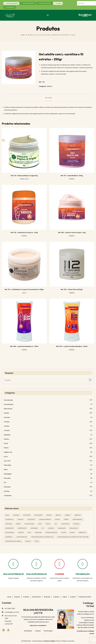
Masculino (7, 478)
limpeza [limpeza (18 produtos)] (51, 528)
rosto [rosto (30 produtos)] (64, 532)
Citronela (7, 417)
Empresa (17, 597)
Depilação (7, 435)
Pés (5, 482)
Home (23, 35)
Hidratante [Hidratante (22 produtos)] (10, 528)
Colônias (7, 422)
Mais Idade (7, 465)
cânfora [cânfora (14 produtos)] (9, 524)
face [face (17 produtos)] (40, 524)
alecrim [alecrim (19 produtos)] (16, 515)
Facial (22, 179)
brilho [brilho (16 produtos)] (58, 515)
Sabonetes (7, 487)
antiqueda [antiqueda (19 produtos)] (38, 515)
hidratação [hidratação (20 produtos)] (22, 528)
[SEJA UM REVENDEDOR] (36, 564)
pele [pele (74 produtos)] (30, 532)
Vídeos (65, 597)
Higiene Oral (8, 452)
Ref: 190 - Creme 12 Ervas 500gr (72, 289)
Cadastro (56, 597)
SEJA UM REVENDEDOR (36, 574)
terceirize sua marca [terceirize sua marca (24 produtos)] (13, 541)
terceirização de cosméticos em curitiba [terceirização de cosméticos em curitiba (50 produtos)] (73, 537)
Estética (31, 35)
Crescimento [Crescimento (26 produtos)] (77, 519)
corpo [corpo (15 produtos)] (57, 519)
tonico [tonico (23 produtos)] (28, 541)
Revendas (47, 597)
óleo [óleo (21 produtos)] (37, 541)
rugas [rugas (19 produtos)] (72, 532)
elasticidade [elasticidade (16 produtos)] (29, 524)
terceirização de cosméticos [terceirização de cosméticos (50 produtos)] (42, 537)
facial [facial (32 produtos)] (48, 524)
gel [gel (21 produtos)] (56, 524)
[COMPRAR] (60, 564)
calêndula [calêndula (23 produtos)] (9, 519)
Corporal (7, 430)
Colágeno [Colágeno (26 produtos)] (31, 519)
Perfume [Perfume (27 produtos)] (38, 532)
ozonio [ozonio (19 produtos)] (21, 532)
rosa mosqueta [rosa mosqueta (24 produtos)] (52, 532)
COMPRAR (60, 574)
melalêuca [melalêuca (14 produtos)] (74, 528)
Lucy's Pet (7, 461)
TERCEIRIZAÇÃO (83, 574)
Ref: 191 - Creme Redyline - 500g (72, 176)
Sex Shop (7, 491)
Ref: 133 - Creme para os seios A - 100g (24, 232)
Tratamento (8, 495)
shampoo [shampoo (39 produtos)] (9, 537)
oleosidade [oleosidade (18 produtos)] (10, 532)
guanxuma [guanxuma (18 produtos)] (65, 524)
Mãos (6, 469)
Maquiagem (8, 474)
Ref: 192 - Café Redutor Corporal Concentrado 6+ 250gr (24, 289)
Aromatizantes (9, 404)
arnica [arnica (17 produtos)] (49, 515)
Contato (73, 597)
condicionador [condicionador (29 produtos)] (45, 519)
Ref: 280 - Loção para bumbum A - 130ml (24, 346)
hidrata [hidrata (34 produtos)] (76, 524)
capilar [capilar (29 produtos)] (20, 519)
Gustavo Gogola (50, 641)
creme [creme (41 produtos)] (66, 519)
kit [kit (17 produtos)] (43, 528)
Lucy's (27, 179)
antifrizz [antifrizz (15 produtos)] (27, 515)
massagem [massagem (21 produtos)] (62, 528)
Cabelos (7, 413)
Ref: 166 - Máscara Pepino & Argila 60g (24, 176)
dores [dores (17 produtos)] (18, 524)
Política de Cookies (85, 597)
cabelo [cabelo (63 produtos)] (68, 515)
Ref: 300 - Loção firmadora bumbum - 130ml (72, 346)
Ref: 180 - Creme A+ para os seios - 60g (72, 232)
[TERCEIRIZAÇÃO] (83, 564)
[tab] (49, 98)
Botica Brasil (8, 409)
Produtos (26, 597)
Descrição (49, 98)
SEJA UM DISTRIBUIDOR (13, 574)
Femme (6, 448)
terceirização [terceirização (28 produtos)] (22, 537)
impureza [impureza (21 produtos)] (34, 528)
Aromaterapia (8, 400)
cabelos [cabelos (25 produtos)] (78, 515)
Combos (7, 426)
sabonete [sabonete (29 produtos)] (82, 532)
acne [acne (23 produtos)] (7, 515)
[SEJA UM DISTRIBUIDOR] (13, 564)
